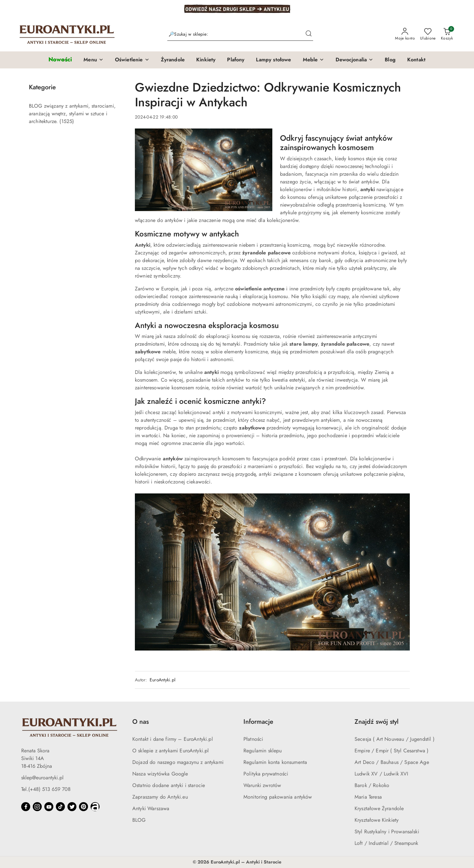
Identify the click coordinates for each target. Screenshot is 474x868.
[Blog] (390, 60)
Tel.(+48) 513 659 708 (46, 789)
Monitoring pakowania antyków (278, 797)
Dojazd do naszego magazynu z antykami (178, 762)
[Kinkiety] (206, 60)
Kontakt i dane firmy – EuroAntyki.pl (173, 739)
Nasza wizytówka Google (160, 774)
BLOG (139, 820)
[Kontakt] (416, 60)
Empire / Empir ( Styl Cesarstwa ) (391, 751)
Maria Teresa (368, 797)
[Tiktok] (60, 807)
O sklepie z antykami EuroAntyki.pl (171, 751)
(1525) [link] (67, 121)
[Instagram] (37, 807)
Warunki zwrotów (262, 785)
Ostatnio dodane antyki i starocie (169, 785)
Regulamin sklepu (263, 751)
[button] (93, 60)
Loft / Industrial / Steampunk (386, 843)
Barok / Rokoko (372, 785)
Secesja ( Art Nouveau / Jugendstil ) (395, 739)
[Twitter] (72, 807)
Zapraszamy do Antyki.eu (160, 797)
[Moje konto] (405, 34)
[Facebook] (26, 807)
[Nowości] (60, 60)
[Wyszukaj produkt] (240, 34)
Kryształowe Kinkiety (377, 820)
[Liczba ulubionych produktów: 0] (428, 34)
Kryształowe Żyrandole (379, 808)
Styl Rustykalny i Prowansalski (387, 832)
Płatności (253, 739)
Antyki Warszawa (151, 808)
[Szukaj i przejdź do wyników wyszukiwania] (309, 34)
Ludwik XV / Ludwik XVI (382, 774)
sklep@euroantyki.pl (42, 778)
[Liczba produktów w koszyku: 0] (447, 34)
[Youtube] (49, 807)
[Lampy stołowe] (273, 60)
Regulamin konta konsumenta (275, 762)
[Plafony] (236, 60)
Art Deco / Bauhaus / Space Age (392, 762)
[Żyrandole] (173, 60)
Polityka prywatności (266, 774)
